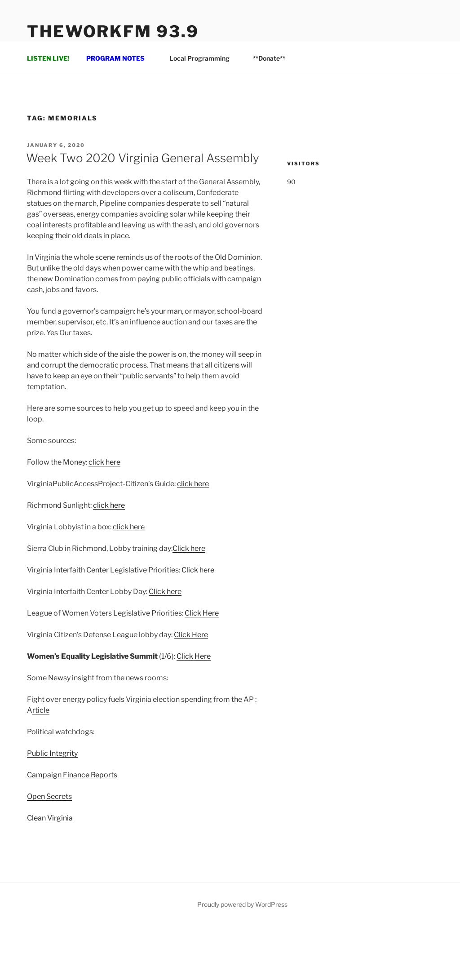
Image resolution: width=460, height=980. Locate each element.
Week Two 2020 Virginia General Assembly (143, 158)
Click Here (202, 613)
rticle (41, 710)
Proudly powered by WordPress (242, 904)
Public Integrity (52, 753)
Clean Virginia (50, 818)
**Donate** (269, 58)
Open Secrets (49, 796)
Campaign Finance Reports (72, 775)
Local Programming (204, 58)
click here (104, 462)
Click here (189, 548)
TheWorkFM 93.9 (113, 31)
